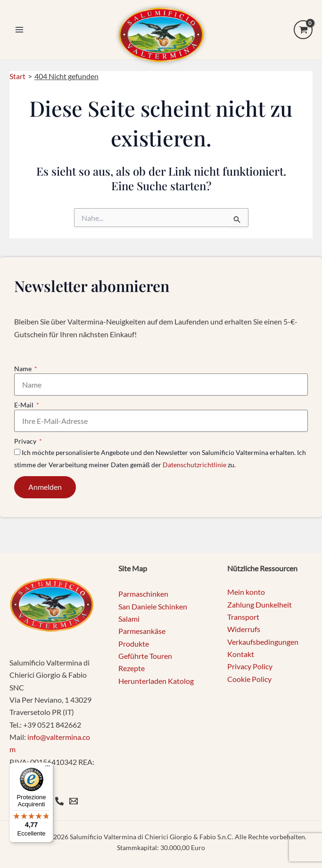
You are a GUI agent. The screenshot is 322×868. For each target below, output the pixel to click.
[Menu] (48, 768)
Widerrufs (244, 629)
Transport (243, 617)
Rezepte (132, 668)
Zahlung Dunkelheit (260, 604)
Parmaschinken (143, 594)
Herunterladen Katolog (156, 681)
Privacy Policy (250, 666)
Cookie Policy (249, 679)
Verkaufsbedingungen (263, 642)
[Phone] (59, 801)
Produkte (134, 644)
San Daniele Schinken (153, 606)
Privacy (26, 441)
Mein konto (246, 592)
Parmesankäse (142, 631)
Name (24, 369)
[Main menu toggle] (19, 30)
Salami (129, 619)
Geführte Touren (145, 656)
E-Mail (25, 405)
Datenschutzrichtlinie (194, 465)
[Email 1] (74, 801)
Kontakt (241, 654)
